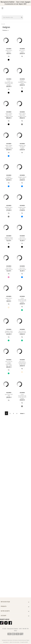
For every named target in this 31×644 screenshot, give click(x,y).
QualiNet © (26, 642)
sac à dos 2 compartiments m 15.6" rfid (22, 363)
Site (21, 642)
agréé (23, 642)
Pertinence (6, 30)
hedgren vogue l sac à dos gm (9, 238)
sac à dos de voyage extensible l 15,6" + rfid (9, 363)
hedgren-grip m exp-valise (22, 178)
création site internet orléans (15, 642)
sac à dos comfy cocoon (22, 238)
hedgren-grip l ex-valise (9, 208)
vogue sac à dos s (9, 51)
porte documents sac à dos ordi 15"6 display (9, 83)
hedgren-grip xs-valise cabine (22, 147)
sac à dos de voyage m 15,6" (22, 332)
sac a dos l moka (22, 51)
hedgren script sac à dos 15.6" (9, 332)
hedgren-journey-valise (9, 178)
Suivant (23, 413)
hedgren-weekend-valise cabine (22, 82)
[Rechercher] (12, 17)
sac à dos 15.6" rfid (9, 395)
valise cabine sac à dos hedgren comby (9, 115)
